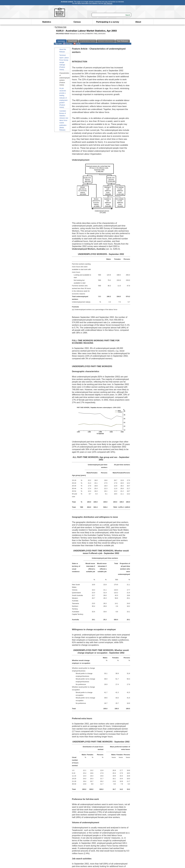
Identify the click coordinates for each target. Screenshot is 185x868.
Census (77, 22)
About (138, 22)
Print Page (68, 44)
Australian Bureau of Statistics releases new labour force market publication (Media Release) (64, 121)
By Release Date (61, 27)
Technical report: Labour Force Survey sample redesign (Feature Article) (64, 62)
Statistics (47, 22)
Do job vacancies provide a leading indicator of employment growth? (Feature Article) (63, 98)
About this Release (63, 51)
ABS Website (108, 3)
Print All (77, 44)
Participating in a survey (108, 22)
